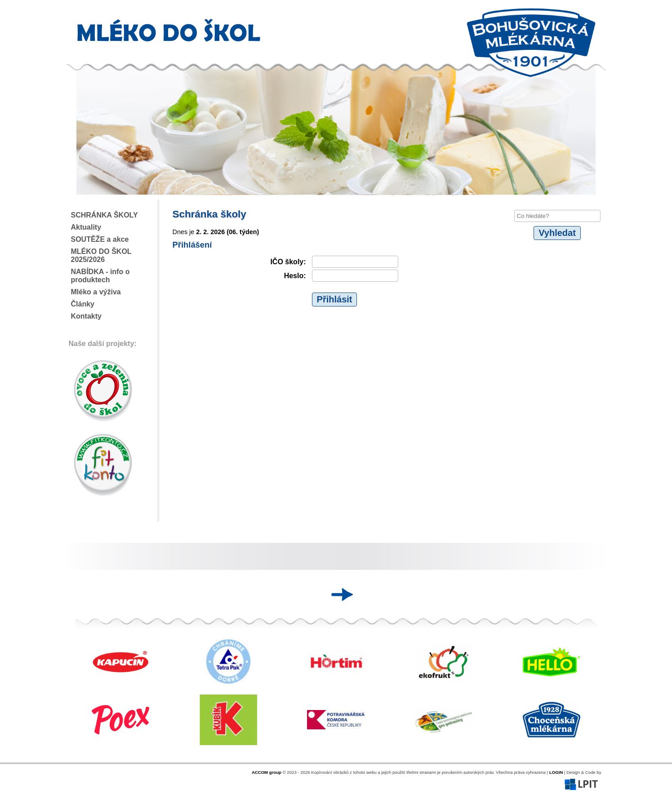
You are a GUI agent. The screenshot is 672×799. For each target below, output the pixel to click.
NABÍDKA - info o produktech (100, 276)
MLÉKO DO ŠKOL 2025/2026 (101, 255)
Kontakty (86, 316)
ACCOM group (267, 772)
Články (83, 304)
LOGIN (556, 772)
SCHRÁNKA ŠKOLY (105, 215)
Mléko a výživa (96, 292)
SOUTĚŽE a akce (100, 239)
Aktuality (86, 227)
